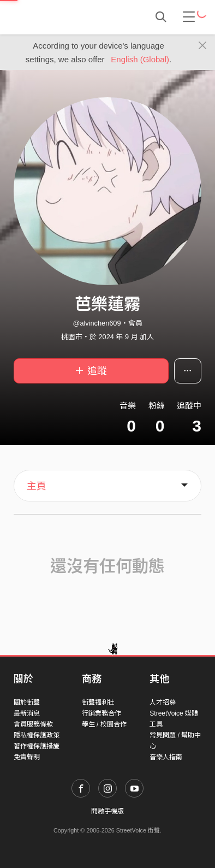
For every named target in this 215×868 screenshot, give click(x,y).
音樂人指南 (166, 757)
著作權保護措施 (37, 746)
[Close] (203, 46)
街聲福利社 (98, 702)
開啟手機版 (107, 811)
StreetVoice (59, 17)
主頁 (37, 486)
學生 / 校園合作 (104, 724)
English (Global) (140, 59)
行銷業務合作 (101, 713)
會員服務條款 (33, 724)
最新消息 (27, 713)
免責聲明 (27, 757)
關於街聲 (27, 702)
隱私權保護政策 (37, 735)
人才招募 (163, 702)
